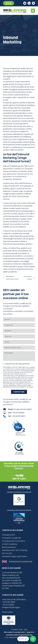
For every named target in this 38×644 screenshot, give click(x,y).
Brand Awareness (9, 547)
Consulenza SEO (8, 535)
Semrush (19, 468)
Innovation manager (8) (12, 580)
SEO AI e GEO (7, 553)
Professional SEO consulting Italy (21, 561)
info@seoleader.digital (11, 607)
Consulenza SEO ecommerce (14, 541)
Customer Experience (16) (12, 573)
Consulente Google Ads (11, 538)
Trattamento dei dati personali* (17, 364)
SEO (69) (5, 588)
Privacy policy (7, 612)
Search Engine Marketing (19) (13, 586)
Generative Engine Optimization (15, 556)
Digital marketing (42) (10, 575)
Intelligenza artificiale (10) (12, 583)
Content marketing (9, 544)
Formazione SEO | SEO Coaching (15, 550)
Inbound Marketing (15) (11, 578)
